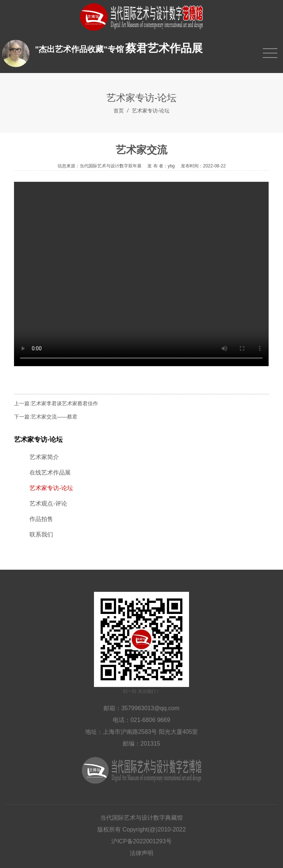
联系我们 (41, 534)
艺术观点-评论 (48, 504)
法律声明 (141, 853)
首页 (119, 111)
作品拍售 (41, 519)
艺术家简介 (44, 457)
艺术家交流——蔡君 (54, 417)
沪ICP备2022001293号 (141, 841)
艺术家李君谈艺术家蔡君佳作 (64, 403)
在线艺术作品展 (50, 473)
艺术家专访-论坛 (151, 111)
